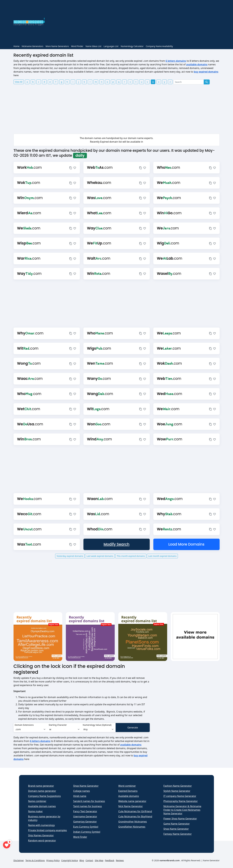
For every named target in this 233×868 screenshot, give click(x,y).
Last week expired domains (100, 556)
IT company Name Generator (180, 796)
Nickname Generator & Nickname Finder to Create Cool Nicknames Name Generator (182, 810)
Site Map (99, 860)
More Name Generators (57, 46)
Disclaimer (19, 860)
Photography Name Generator (181, 801)
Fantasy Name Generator (178, 834)
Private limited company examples (48, 830)
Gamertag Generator (85, 822)
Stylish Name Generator (177, 791)
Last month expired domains (162, 556)
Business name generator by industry (44, 818)
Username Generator (85, 816)
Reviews (120, 860)
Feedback (110, 860)
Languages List (111, 46)
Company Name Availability (159, 46)
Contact (89, 860)
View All (19, 82)
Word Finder (77, 46)
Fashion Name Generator (178, 786)
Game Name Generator (177, 824)
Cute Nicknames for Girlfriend (135, 811)
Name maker (35, 811)
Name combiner (37, 801)
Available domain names (42, 806)
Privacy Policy (53, 860)
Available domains (129, 796)
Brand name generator (41, 786)
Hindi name (80, 796)
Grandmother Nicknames (133, 822)
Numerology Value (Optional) (97, 725)
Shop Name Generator (86, 786)
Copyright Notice (70, 860)
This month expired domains (131, 556)
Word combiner (127, 786)
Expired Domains (128, 791)
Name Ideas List (93, 46)
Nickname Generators (32, 46)
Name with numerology (41, 825)
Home (17, 46)
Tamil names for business (87, 806)
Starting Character (58, 725)
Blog (82, 860)
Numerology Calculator (132, 46)
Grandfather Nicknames (132, 827)
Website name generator (132, 801)
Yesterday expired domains (70, 556)
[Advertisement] (134, 22)
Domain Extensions (24, 725)
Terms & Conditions (35, 860)
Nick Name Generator (131, 806)
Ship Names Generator (41, 835)
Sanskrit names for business (89, 801)
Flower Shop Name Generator (180, 819)
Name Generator (211, 860)
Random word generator (42, 841)
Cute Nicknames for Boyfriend (135, 816)
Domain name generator (42, 791)
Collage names (82, 791)
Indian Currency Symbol (87, 832)
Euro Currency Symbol (86, 827)
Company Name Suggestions (44, 796)
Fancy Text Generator (85, 811)
